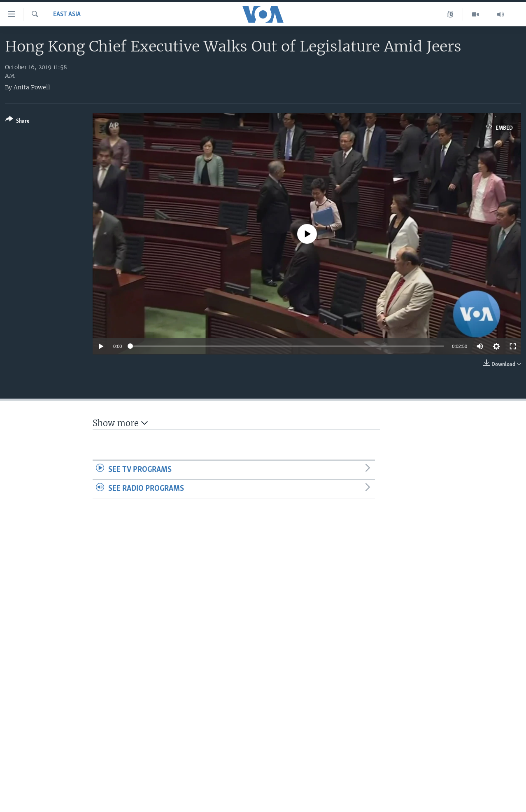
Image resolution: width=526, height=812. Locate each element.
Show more (120, 423)
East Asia (67, 14)
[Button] (17, 122)
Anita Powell (32, 87)
